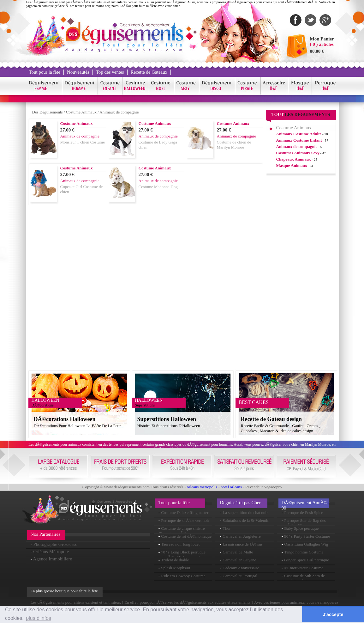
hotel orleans (231, 487)
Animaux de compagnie (119, 112)
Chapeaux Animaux (294, 159)
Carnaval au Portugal (240, 576)
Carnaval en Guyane (239, 560)
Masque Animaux (292, 165)
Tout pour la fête (45, 72)
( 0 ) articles (322, 44)
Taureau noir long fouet (180, 544)
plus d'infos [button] (39, 618)
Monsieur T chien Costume (83, 142)
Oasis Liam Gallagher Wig (306, 544)
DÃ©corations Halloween (65, 419)
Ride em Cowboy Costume (183, 576)
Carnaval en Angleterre (242, 536)
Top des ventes (110, 72)
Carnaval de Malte (238, 552)
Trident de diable (175, 560)
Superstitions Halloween (167, 419)
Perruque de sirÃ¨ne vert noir (185, 520)
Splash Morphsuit (176, 568)
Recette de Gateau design (271, 419)
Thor (227, 528)
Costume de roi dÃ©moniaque (186, 536)
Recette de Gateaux (149, 72)
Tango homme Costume (304, 552)
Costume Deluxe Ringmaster (185, 513)
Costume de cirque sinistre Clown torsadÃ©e (182, 531)
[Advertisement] (301, 275)
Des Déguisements (48, 112)
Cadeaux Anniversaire (241, 568)
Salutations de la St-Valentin (246, 520)
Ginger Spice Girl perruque (307, 560)
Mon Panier (322, 39)
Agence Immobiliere (52, 559)
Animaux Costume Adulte (299, 134)
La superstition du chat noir (245, 513)
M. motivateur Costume (304, 568)
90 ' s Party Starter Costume (307, 536)
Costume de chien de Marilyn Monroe (234, 145)
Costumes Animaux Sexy (298, 153)
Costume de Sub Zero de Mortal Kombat (303, 578)
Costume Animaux (81, 112)
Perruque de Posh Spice (304, 513)
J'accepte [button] (333, 614)
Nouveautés (78, 72)
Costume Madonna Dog (158, 187)
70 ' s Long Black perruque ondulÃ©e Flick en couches (182, 555)
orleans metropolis (202, 487)
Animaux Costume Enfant (299, 140)
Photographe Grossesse (55, 544)
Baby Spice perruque (301, 528)
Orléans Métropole (51, 552)
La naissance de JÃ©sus (242, 544)
